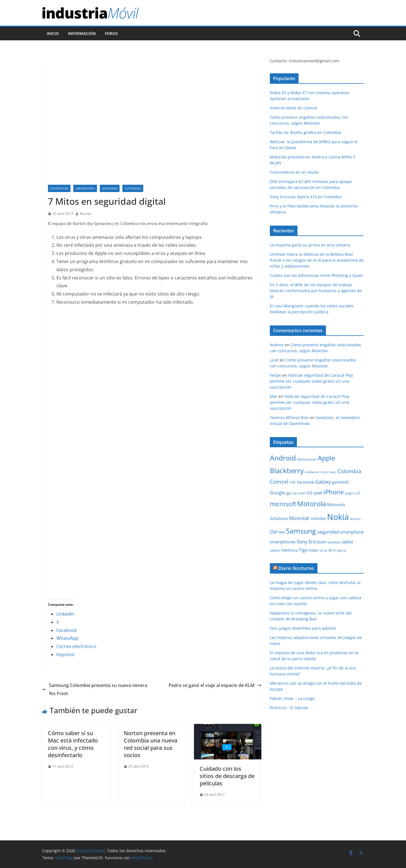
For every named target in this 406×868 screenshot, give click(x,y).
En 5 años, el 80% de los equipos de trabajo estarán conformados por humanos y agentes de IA (316, 291)
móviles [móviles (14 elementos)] (318, 518)
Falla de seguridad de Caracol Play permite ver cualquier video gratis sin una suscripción (311, 381)
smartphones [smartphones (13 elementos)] (283, 542)
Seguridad (110, 188)
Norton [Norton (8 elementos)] (355, 519)
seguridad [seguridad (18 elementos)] (328, 532)
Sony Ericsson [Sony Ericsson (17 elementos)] (312, 542)
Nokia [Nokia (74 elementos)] (338, 517)
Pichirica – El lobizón (289, 708)
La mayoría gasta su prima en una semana (310, 245)
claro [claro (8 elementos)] (333, 472)
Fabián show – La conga (292, 698)
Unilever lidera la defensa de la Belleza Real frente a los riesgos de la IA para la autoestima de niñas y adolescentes (317, 260)
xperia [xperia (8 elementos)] (341, 550)
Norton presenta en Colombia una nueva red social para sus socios (151, 744)
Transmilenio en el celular (294, 172)
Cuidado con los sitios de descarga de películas (227, 776)
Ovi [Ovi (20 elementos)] (274, 532)
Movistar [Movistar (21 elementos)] (299, 518)
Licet (274, 360)
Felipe (275, 375)
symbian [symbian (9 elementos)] (334, 542)
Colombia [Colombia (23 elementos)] (349, 471)
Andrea (277, 345)
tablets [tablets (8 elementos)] (275, 550)
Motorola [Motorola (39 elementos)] (312, 504)
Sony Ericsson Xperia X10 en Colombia (306, 197)
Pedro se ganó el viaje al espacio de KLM (215, 685)
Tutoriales (133, 188)
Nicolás (86, 214)
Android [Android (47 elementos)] (283, 458)
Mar (274, 396)
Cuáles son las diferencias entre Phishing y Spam (316, 275)
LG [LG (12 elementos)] (358, 493)
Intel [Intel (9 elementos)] (302, 493)
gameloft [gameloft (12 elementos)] (340, 482)
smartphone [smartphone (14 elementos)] (352, 532)
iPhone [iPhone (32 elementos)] (334, 492)
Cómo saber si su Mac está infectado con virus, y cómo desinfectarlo (73, 744)
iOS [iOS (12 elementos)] (309, 493)
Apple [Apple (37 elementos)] (326, 458)
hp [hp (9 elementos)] (295, 493)
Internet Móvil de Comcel (294, 108)
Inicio (53, 33)
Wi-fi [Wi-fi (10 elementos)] (332, 550)
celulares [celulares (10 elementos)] (312, 472)
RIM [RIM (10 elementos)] (282, 532)
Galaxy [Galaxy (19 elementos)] (323, 482)
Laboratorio (85, 188)
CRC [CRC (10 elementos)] (293, 482)
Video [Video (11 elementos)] (314, 550)
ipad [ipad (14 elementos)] (318, 493)
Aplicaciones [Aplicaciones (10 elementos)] (307, 459)
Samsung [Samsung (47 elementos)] (301, 531)
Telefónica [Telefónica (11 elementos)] (289, 550)
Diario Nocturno (296, 568)
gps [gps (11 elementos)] (289, 493)
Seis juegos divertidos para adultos (303, 628)
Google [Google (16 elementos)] (277, 493)
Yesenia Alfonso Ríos (289, 418)
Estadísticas (59, 188)
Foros (111, 33)
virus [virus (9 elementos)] (324, 550)
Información (82, 33)
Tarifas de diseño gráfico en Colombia (305, 132)
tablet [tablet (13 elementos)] (347, 542)
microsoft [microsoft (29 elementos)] (283, 504)
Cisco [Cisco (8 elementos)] (324, 472)
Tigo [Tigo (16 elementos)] (303, 550)
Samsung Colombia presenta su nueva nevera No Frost (95, 689)
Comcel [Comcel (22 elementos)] (279, 482)
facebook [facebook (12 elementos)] (306, 482)
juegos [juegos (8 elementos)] (350, 493)
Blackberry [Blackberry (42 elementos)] (287, 471)
